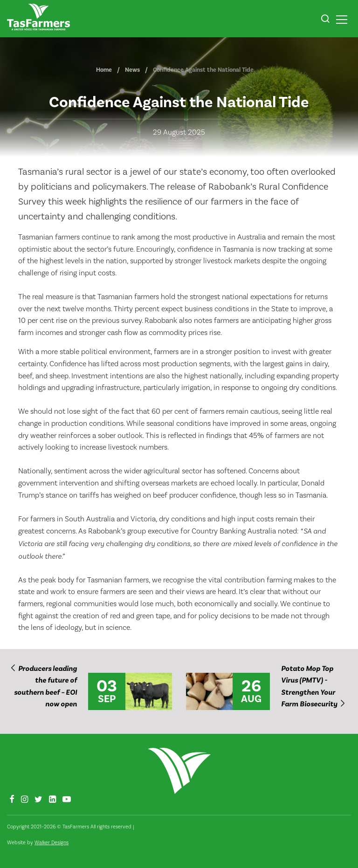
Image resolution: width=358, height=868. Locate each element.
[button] (325, 20)
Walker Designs (52, 843)
